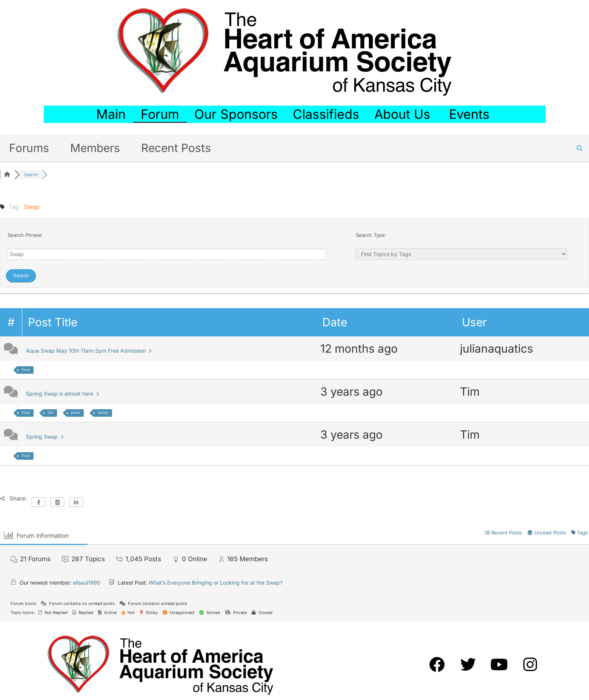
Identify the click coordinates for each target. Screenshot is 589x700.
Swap (26, 369)
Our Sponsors (236, 114)
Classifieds (326, 114)
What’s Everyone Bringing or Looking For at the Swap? (216, 583)
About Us (404, 114)
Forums (29, 148)
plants (75, 412)
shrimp (103, 412)
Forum (160, 114)
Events (471, 114)
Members (95, 148)
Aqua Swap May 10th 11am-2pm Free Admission (89, 351)
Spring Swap (45, 437)
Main (111, 114)
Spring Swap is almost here (62, 394)
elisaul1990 (87, 583)
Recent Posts (176, 148)
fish (50, 412)
